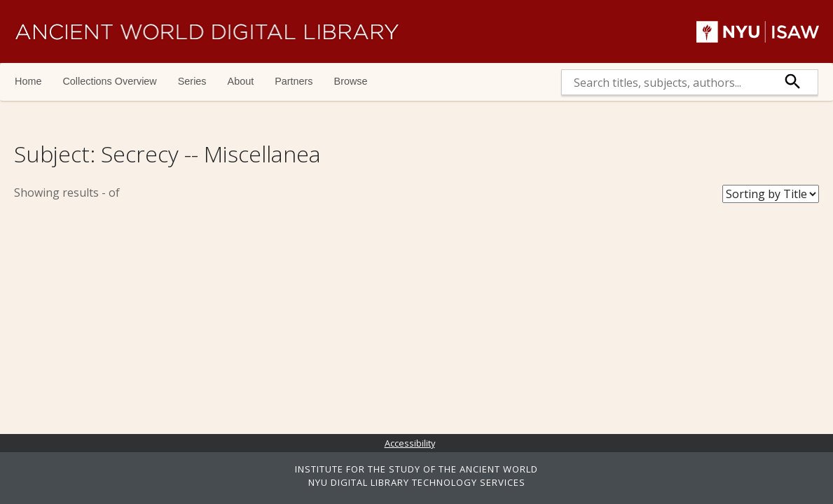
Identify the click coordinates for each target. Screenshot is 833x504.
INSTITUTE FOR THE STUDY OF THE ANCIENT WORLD (416, 469)
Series (192, 81)
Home (28, 81)
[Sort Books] (771, 194)
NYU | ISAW (758, 31)
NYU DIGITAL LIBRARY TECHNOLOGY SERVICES (417, 482)
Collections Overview (109, 81)
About (241, 81)
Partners (294, 81)
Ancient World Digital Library (207, 31)
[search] (665, 82)
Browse (351, 81)
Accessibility (410, 443)
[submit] (793, 82)
